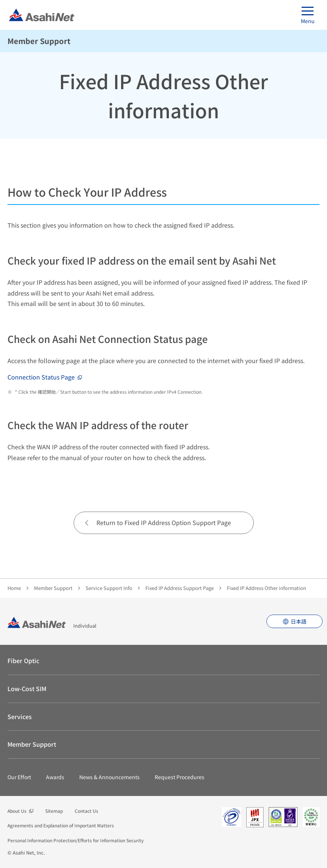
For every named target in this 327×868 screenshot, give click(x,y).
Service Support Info (109, 588)
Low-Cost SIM (27, 689)
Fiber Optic (23, 661)
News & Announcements (109, 777)
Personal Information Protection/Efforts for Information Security (75, 840)
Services (20, 716)
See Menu (315, 41)
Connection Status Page (41, 377)
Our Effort (19, 777)
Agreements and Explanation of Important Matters (61, 825)
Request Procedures (180, 777)
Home (14, 588)
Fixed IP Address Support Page (180, 588)
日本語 (299, 621)
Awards (55, 777)
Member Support (39, 41)
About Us (17, 811)
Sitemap (54, 811)
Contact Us (87, 811)
